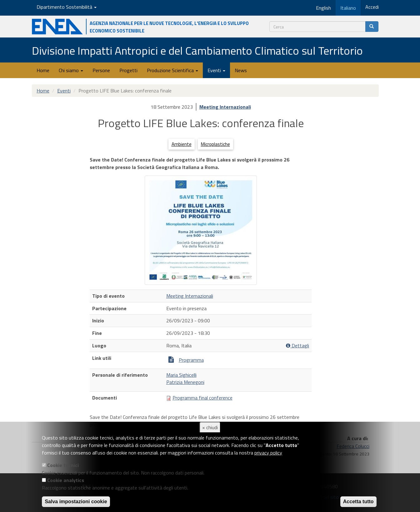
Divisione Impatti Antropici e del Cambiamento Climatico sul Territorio (197, 50)
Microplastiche (215, 144)
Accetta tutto (358, 502)
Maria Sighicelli (181, 375)
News (241, 70)
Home (43, 70)
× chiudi (210, 427)
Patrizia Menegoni (185, 382)
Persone (101, 70)
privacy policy (268, 453)
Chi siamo (71, 70)
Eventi (216, 70)
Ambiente (182, 144)
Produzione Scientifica (172, 70)
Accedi (372, 7)
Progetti (128, 70)
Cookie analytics (66, 480)
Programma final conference (202, 398)
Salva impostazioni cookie (76, 502)
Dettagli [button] (297, 346)
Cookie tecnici (63, 465)
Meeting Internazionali (225, 107)
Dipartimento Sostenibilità (67, 7)
